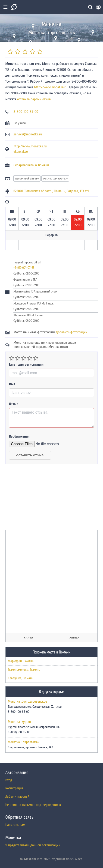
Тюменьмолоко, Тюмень (24, 670)
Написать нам (15, 825)
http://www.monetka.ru (51, 87)
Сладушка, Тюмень (21, 678)
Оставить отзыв (30, 455)
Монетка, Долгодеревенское (27, 702)
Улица (74, 638)
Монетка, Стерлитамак (24, 742)
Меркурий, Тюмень (21, 661)
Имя (12, 384)
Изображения (19, 436)
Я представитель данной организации (33, 845)
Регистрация (14, 788)
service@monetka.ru (28, 134)
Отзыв (14, 404)
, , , (51, 191)
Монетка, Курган (19, 722)
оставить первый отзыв (34, 99)
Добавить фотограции (72, 332)
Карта (29, 638)
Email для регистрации (26, 364)
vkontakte (21, 152)
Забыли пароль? (17, 796)
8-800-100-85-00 (26, 112)
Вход (9, 780)
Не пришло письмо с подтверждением (33, 805)
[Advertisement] (40, 499)
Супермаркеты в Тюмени (31, 165)
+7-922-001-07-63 (24, 268)
